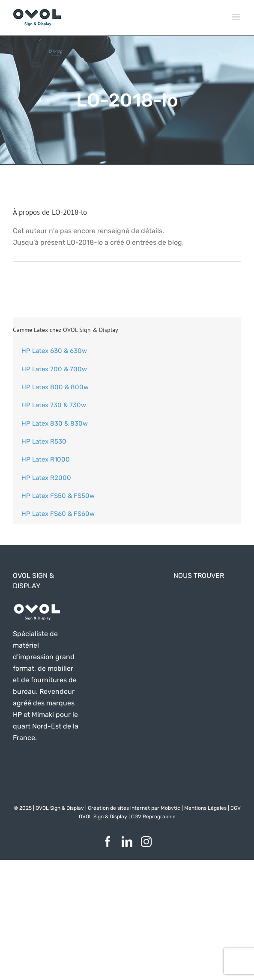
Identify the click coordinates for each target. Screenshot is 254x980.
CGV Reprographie (153, 817)
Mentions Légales (205, 808)
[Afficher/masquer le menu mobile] (237, 17)
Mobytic (170, 808)
